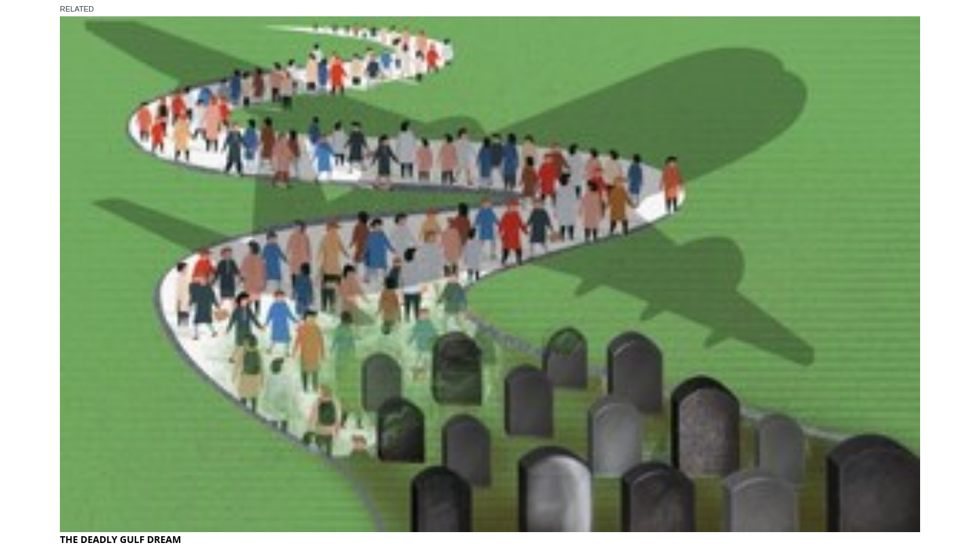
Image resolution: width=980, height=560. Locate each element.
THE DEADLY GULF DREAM (120, 539)
